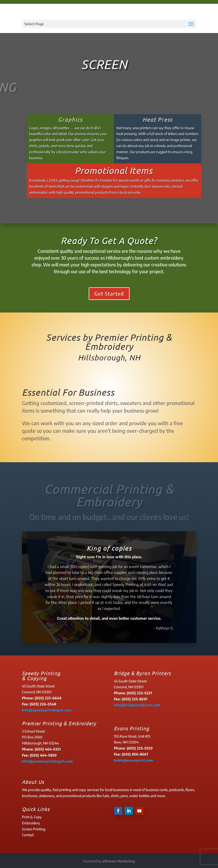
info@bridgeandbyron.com (137, 705)
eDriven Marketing (119, 861)
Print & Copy (32, 817)
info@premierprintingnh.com (47, 761)
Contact (28, 835)
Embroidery (31, 823)
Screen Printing (34, 829)
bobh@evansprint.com (134, 760)
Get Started (109, 293)
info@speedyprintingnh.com (47, 710)
